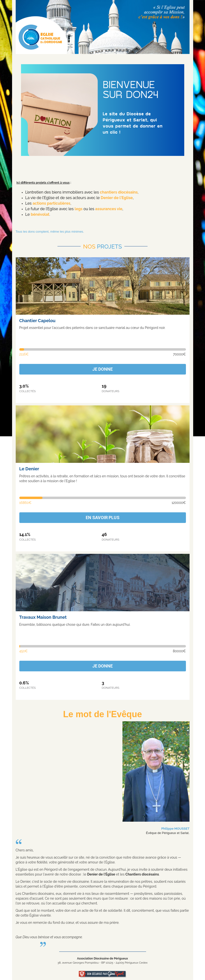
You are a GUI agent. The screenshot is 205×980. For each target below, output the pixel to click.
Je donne (102, 369)
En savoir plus (103, 518)
